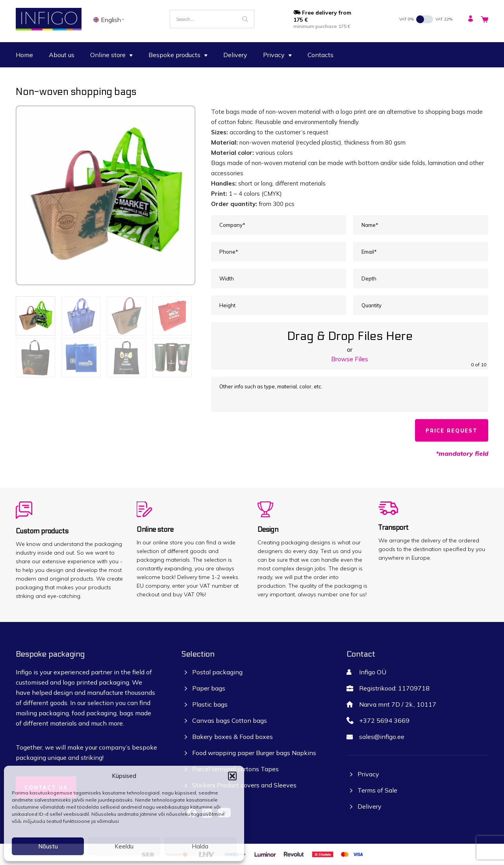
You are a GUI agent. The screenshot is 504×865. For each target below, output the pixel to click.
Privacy (277, 55)
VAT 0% (407, 19)
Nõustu (48, 846)
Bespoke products (178, 55)
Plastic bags (210, 704)
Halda (200, 846)
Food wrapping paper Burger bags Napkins (254, 753)
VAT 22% (444, 19)
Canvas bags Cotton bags (230, 720)
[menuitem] (110, 19)
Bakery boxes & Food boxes (233, 737)
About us (62, 55)
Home (24, 55)
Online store (111, 55)
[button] (232, 776)
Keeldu (124, 846)
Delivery (235, 55)
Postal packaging (217, 672)
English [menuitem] (111, 20)
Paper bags (209, 688)
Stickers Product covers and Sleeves (244, 785)
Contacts (321, 55)
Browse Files (350, 359)
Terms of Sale (377, 790)
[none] (110, 19)
